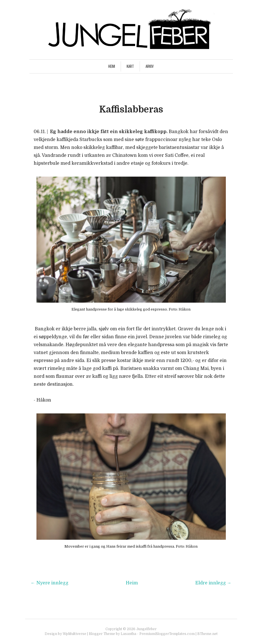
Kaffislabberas (131, 109)
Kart (130, 66)
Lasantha (128, 634)
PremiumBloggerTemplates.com (167, 634)
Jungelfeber (146, 629)
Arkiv (150, 66)
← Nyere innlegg (50, 583)
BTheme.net (207, 634)
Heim (112, 66)
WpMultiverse (74, 634)
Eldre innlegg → (213, 583)
